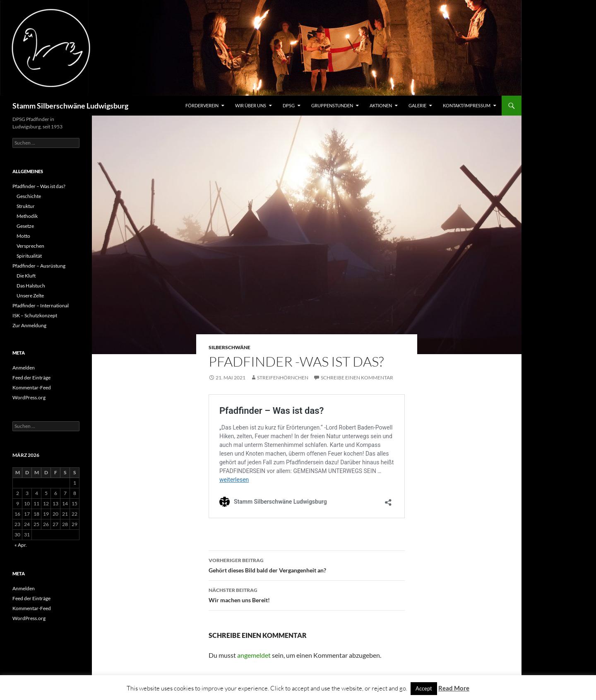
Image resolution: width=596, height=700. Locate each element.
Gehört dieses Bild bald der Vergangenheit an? (307, 565)
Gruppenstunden (332, 105)
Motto (23, 236)
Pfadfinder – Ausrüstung (39, 266)
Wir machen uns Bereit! (307, 594)
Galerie (417, 105)
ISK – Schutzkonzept (35, 315)
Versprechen (30, 246)
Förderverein (202, 105)
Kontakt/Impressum (467, 105)
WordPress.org (29, 397)
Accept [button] (424, 688)
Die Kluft (26, 276)
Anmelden (24, 368)
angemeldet (254, 655)
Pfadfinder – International (41, 305)
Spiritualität (29, 256)
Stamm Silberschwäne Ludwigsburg (70, 106)
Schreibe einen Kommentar (357, 378)
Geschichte (29, 196)
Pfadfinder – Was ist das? (39, 186)
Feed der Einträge (31, 378)
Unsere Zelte (30, 296)
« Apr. (21, 545)
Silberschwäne (230, 347)
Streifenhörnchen (283, 378)
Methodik (27, 216)
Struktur (26, 206)
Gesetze (25, 226)
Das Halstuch (31, 286)
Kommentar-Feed (32, 387)
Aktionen (381, 105)
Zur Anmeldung (29, 325)
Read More (454, 688)
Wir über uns (251, 105)
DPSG (289, 105)
